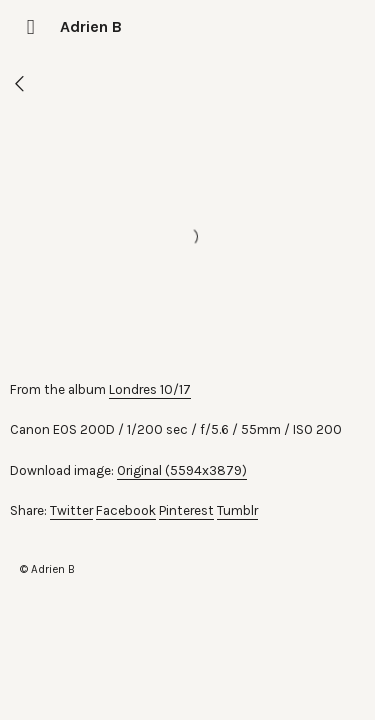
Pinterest (186, 510)
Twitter (71, 510)
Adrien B (91, 26)
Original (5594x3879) (182, 470)
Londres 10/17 (150, 389)
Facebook (126, 510)
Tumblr (237, 510)
